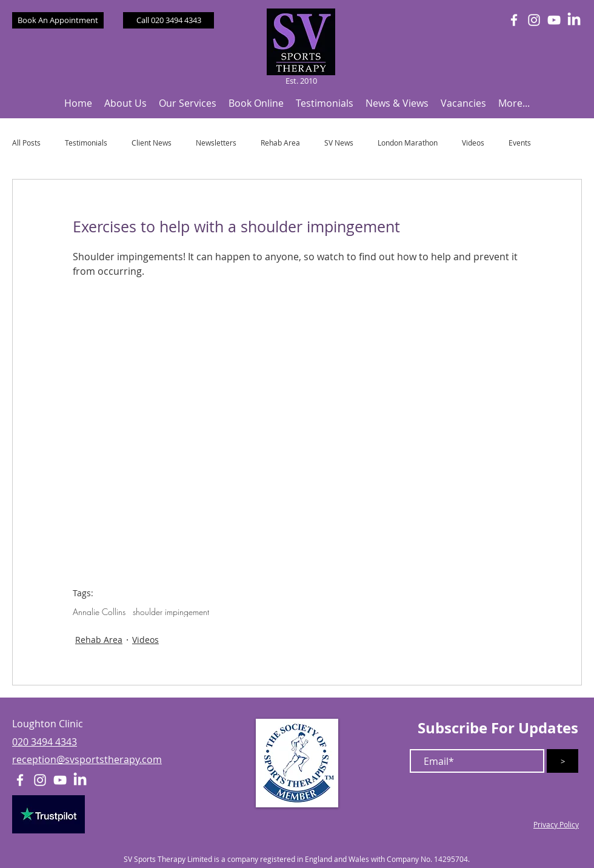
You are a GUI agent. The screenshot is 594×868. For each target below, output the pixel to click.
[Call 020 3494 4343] (169, 20)
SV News (339, 143)
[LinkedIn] (574, 20)
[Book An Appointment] (58, 20)
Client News (152, 143)
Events (520, 143)
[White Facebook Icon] (514, 20)
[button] (125, 103)
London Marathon (408, 143)
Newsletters (216, 143)
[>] (562, 761)
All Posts (26, 143)
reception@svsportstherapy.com (87, 759)
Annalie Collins (99, 612)
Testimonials (86, 143)
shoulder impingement (171, 612)
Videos (473, 143)
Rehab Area (280, 143)
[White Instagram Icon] (534, 20)
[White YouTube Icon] (554, 20)
